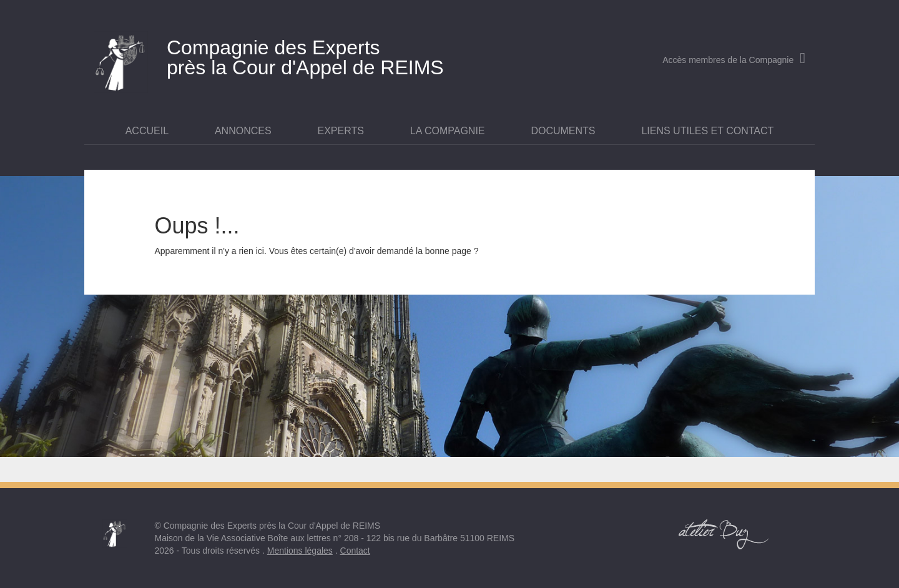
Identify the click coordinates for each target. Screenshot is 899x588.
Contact (355, 551)
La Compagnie (448, 131)
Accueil (147, 131)
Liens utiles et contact (707, 131)
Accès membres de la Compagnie (734, 60)
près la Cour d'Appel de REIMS (328, 55)
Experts (341, 131)
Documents (563, 131)
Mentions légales (300, 551)
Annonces (243, 131)
